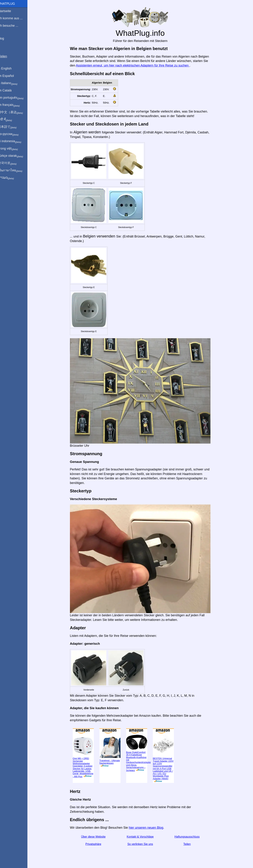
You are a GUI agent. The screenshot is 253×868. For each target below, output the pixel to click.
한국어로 (11, 163)
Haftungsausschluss (189, 837)
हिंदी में (9, 120)
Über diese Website (95, 837)
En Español (10, 76)
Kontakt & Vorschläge (142, 837)
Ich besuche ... (12, 26)
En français (13, 105)
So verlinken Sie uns (142, 844)
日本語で (11, 127)
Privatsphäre (95, 844)
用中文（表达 (14, 112)
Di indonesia (14, 141)
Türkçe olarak (15, 156)
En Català (9, 90)
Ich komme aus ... (14, 18)
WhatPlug (11, 4)
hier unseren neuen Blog (148, 828)
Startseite (9, 11)
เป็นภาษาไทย (14, 170)
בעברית (10, 178)
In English (9, 68)
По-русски (12, 134)
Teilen (189, 844)
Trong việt (12, 149)
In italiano (12, 83)
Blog (5, 38)
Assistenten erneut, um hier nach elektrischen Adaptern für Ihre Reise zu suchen (135, 65)
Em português (15, 98)
